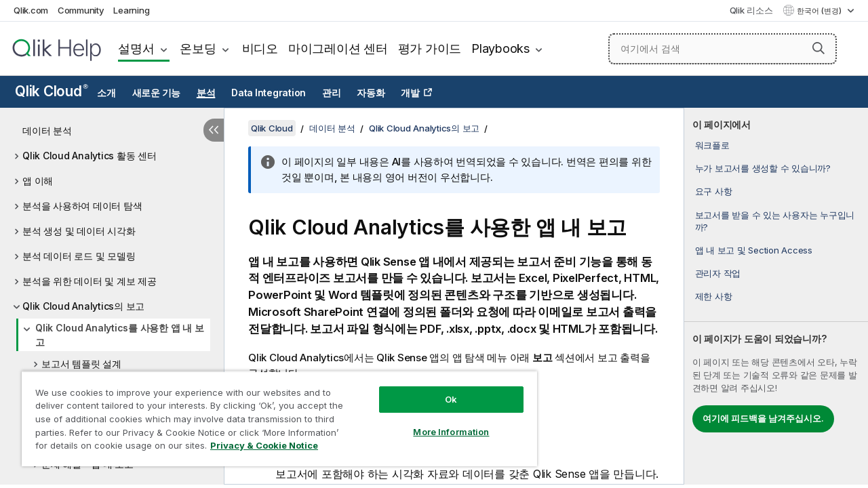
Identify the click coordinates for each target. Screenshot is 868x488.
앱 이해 (38, 181)
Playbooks (500, 48)
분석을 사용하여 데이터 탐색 (82, 206)
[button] (818, 48)
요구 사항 (714, 191)
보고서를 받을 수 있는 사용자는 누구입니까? (775, 221)
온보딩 (198, 48)
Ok (441, 389)
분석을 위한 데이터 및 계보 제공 (90, 281)
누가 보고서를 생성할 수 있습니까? (763, 168)
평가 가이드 (430, 48)
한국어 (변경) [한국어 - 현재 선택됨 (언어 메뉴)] (820, 11)
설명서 (136, 48)
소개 (106, 93)
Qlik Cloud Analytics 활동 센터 (90, 156)
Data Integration (269, 93)
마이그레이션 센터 (338, 48)
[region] (273, 413)
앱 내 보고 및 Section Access (754, 250)
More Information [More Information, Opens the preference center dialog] (441, 422)
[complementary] (776, 296)
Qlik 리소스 (751, 10)
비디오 (260, 48)
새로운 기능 (157, 93)
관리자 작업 (718, 273)
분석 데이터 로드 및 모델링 (79, 256)
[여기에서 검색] (723, 49)
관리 (332, 93)
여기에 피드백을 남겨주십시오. (763, 418)
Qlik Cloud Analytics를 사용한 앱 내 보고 (119, 335)
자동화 (371, 93)
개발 (410, 93)
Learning (131, 10)
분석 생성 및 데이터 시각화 (79, 231)
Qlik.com (31, 10)
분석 (206, 93)
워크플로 (712, 145)
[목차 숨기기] (214, 130)
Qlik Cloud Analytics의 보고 (83, 306)
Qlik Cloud (52, 91)
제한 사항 (714, 296)
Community (81, 10)
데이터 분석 (47, 130)
